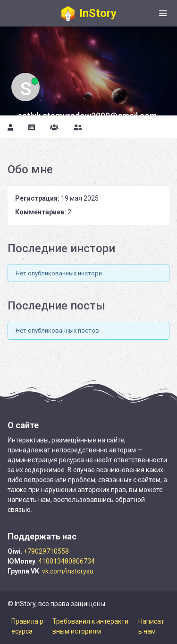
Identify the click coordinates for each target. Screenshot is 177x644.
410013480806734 (67, 561)
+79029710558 (46, 551)
